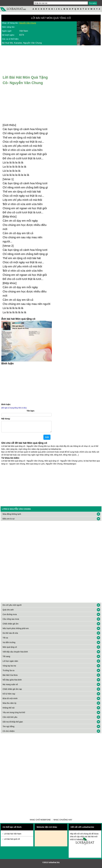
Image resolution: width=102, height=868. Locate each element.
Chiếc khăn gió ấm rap (12, 691)
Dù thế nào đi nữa (10, 635)
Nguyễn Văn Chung (28, 23)
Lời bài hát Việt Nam (13, 836)
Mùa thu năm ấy (9, 705)
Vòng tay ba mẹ (9, 668)
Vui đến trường (9, 645)
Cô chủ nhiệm (9, 733)
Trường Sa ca (8, 673)
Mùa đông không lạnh (12, 516)
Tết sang (6, 659)
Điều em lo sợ (9, 521)
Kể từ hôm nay (9, 696)
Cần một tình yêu (10, 719)
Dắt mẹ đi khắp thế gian (13, 724)
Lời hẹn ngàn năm (10, 663)
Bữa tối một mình (10, 701)
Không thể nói (9, 710)
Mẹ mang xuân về (10, 687)
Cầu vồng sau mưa (11, 621)
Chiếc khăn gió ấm (11, 626)
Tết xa (5, 640)
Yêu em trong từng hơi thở (14, 715)
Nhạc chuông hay (63, 822)
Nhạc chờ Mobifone (40, 822)
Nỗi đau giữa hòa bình (12, 682)
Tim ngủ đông (8, 729)
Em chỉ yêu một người (12, 607)
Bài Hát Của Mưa (10, 677)
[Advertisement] (51, 487)
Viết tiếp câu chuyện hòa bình (15, 654)
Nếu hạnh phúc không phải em (16, 631)
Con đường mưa (10, 617)
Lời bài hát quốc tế (12, 841)
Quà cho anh (8, 612)
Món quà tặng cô (10, 649)
